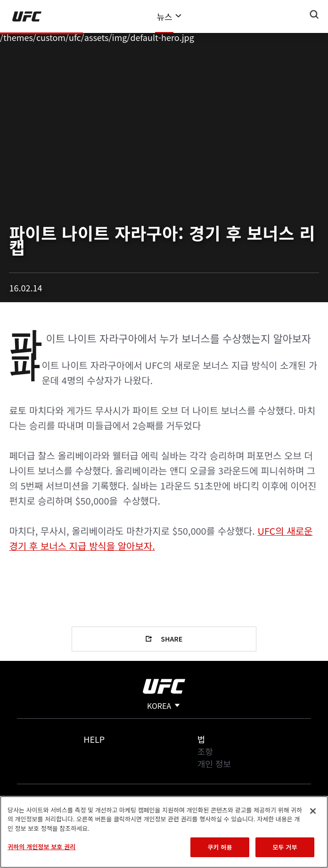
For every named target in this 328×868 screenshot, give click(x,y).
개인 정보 (214, 764)
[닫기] (313, 811)
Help (94, 739)
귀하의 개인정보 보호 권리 (41, 847)
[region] (164, 832)
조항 (205, 751)
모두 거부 (285, 847)
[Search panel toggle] (314, 15)
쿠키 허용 (220, 847)
